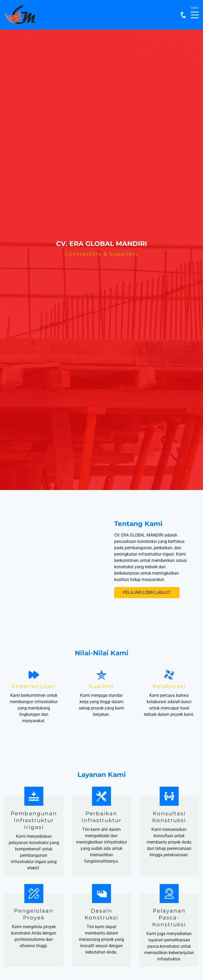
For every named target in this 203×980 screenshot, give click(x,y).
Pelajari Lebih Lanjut (147, 592)
